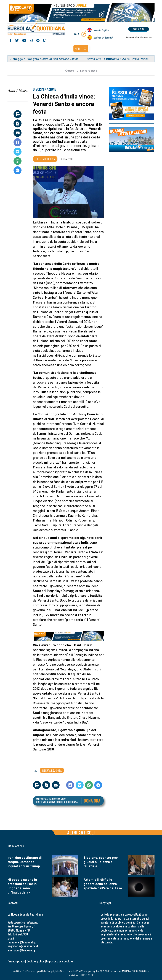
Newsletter (139, 37)
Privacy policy (16, 961)
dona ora (139, 29)
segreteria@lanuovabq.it (23, 946)
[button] (81, 49)
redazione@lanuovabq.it (22, 942)
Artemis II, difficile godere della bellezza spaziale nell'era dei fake (103, 884)
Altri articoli (81, 832)
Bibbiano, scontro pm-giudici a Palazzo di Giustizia (101, 862)
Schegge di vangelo (25, 59)
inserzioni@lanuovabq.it (22, 950)
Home (70, 71)
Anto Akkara (18, 91)
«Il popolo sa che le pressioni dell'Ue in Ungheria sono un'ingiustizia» (22, 886)
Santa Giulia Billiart (102, 59)
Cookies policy (35, 961)
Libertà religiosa (88, 71)
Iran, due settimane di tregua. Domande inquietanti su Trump (25, 862)
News (101, 30)
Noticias (103, 37)
